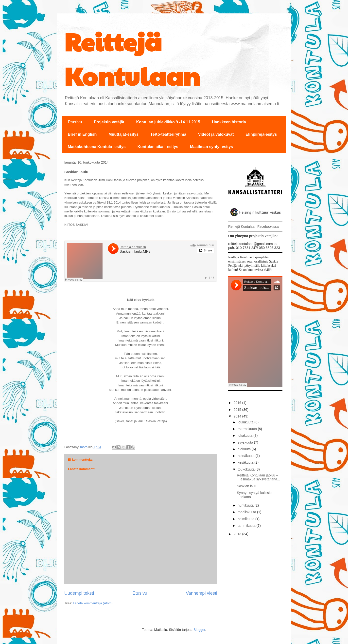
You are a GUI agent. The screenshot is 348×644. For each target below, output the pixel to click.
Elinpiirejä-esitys (261, 134)
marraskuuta (248, 429)
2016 (238, 403)
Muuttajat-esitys (123, 134)
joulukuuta (246, 422)
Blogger (199, 630)
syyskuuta (246, 442)
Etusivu (75, 122)
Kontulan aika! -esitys (158, 147)
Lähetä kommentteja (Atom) (93, 603)
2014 (238, 416)
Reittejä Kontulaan (132, 58)
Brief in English (82, 134)
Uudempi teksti (79, 593)
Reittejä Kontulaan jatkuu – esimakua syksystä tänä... (258, 477)
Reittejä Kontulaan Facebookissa (253, 227)
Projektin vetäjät (109, 122)
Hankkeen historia (229, 122)
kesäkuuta (246, 462)
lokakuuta (245, 436)
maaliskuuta (247, 512)
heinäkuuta (246, 456)
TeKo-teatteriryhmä (168, 134)
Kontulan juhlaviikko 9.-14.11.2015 (168, 122)
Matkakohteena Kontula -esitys (97, 147)
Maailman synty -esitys (211, 147)
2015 (238, 410)
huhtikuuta (246, 505)
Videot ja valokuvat (216, 134)
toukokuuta (246, 469)
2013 (238, 534)
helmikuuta (246, 519)
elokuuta (245, 449)
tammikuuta (247, 526)
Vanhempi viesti (201, 593)
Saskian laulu (247, 486)
